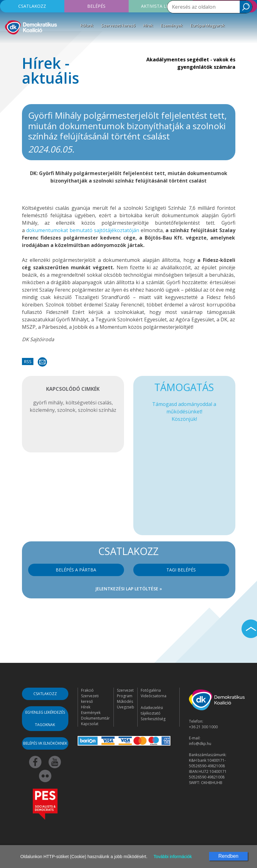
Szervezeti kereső (118, 25)
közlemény (42, 410)
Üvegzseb (126, 707)
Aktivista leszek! (161, 6)
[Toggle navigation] (9, 45)
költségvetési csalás (89, 403)
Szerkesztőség (153, 719)
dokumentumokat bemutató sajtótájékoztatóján (84, 230)
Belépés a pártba (76, 570)
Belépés (96, 6)
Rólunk (87, 25)
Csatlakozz (32, 6)
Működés (125, 701)
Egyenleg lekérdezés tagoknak (45, 718)
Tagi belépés (181, 570)
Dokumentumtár (95, 718)
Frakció (87, 690)
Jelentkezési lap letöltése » (129, 589)
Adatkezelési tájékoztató (152, 710)
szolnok (66, 410)
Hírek (148, 25)
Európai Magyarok (208, 25)
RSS (28, 361)
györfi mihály (48, 403)
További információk (173, 857)
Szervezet (125, 690)
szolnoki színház (97, 410)
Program (125, 696)
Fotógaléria (151, 690)
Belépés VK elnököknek (45, 743)
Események (172, 25)
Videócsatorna (154, 696)
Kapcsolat (90, 724)
